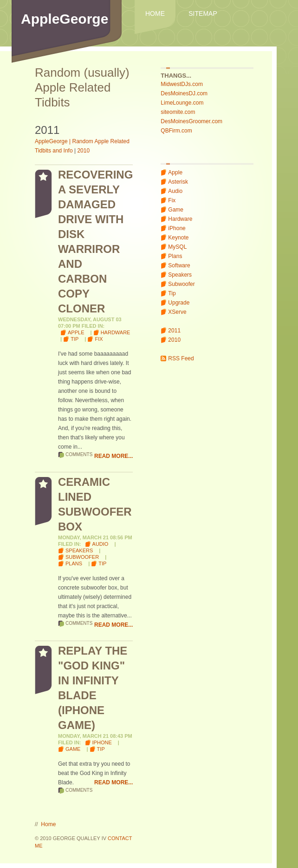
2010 (174, 340)
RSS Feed (181, 358)
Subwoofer (181, 284)
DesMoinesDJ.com (184, 93)
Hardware (180, 219)
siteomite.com (178, 112)
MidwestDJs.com (182, 84)
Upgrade (179, 303)
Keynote (178, 238)
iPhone (177, 228)
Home (155, 13)
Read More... (113, 456)
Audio (175, 191)
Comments (79, 454)
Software (179, 265)
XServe (177, 312)
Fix (172, 200)
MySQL (177, 247)
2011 (174, 331)
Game (176, 210)
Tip (172, 293)
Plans (175, 256)
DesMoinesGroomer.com (191, 121)
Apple (175, 172)
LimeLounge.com (182, 103)
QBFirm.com (176, 131)
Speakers (180, 275)
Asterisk (178, 182)
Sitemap (203, 13)
